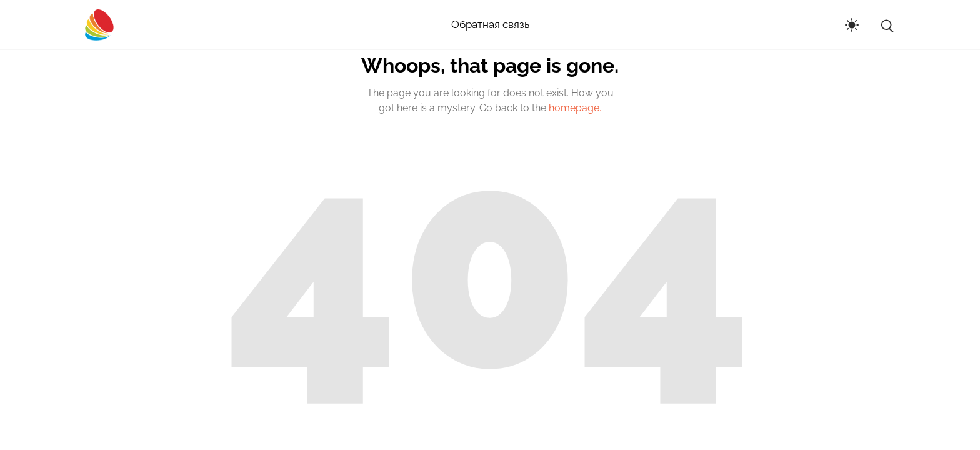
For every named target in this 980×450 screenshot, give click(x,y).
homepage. (575, 108)
